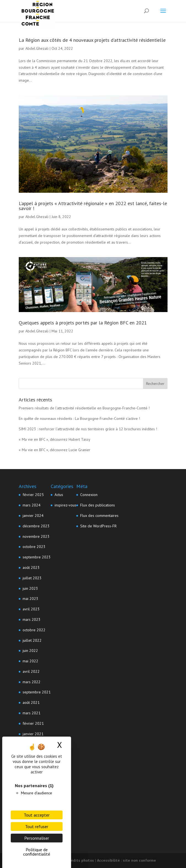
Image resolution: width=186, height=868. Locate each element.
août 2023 (31, 567)
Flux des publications (98, 505)
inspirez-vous (65, 505)
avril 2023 (31, 609)
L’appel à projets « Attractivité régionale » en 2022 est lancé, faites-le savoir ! (93, 206)
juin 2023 (30, 588)
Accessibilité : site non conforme (126, 860)
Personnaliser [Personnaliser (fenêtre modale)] (37, 838)
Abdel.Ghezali (37, 48)
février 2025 (33, 495)
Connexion (89, 495)
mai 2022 (30, 661)
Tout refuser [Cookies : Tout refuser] (37, 826)
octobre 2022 (34, 630)
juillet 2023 (32, 578)
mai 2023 (30, 599)
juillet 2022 (32, 640)
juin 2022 (30, 651)
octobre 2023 (34, 547)
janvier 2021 (33, 734)
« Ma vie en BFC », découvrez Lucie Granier (55, 450)
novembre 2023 (36, 536)
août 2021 (31, 702)
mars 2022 (32, 682)
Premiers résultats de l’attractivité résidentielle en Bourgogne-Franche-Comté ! (84, 408)
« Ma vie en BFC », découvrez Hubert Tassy (55, 439)
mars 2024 (32, 505)
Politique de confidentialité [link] (37, 852)
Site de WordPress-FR (98, 526)
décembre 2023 (36, 526)
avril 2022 (31, 671)
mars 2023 (32, 619)
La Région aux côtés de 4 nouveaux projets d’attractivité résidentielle (92, 40)
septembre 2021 (37, 692)
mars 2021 (32, 713)
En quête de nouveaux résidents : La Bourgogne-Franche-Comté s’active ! (79, 418)
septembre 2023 (37, 557)
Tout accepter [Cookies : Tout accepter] (37, 815)
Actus (59, 495)
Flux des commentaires (99, 516)
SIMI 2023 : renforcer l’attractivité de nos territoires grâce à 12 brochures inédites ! (88, 429)
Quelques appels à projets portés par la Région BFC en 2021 (83, 323)
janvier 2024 (33, 516)
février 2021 (33, 723)
